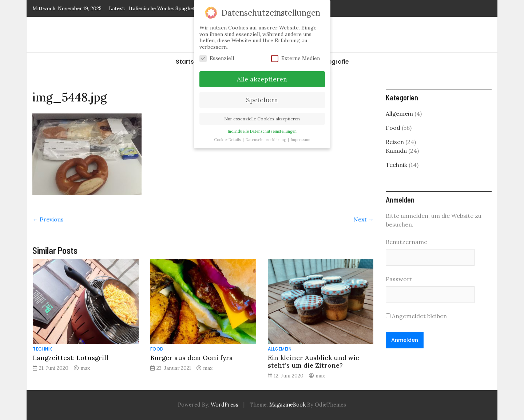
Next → (364, 219)
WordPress (225, 405)
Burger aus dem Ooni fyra (192, 358)
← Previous (48, 219)
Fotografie (334, 62)
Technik (43, 349)
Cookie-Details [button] (228, 140)
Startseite (190, 62)
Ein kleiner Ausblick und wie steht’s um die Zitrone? (313, 361)
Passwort (399, 279)
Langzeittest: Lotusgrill (71, 358)
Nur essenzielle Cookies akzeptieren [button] (262, 119)
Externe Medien (295, 58)
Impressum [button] (301, 140)
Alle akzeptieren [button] (262, 79)
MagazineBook (287, 405)
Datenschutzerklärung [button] (266, 140)
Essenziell (217, 58)
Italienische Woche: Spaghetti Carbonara (176, 8)
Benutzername (406, 242)
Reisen (395, 142)
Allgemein (280, 349)
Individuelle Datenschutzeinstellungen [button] (262, 131)
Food (157, 349)
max (85, 368)
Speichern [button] (262, 100)
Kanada (396, 151)
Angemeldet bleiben (416, 316)
